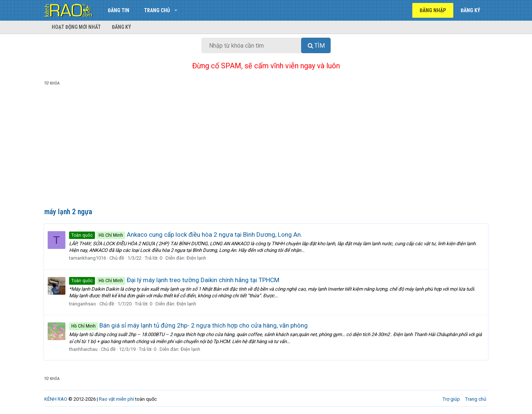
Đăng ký (122, 27)
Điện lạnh (197, 258)
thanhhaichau (84, 349)
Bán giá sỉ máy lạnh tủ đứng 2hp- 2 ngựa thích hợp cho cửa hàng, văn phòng (189, 325)
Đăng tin (119, 10)
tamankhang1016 (88, 258)
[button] (176, 10)
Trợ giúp (451, 399)
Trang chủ (157, 10)
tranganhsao (83, 304)
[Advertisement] (266, 148)
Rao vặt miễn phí (117, 399)
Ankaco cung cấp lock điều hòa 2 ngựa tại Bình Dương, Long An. (186, 235)
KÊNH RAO (56, 399)
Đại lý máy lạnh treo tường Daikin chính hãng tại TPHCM (175, 280)
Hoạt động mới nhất (76, 27)
